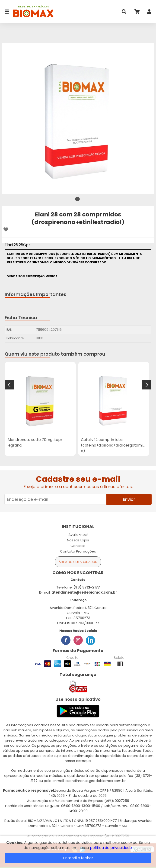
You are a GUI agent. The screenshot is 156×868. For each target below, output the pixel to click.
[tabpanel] (78, 119)
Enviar (129, 499)
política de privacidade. (111, 848)
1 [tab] (77, 199)
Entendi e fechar (78, 858)
